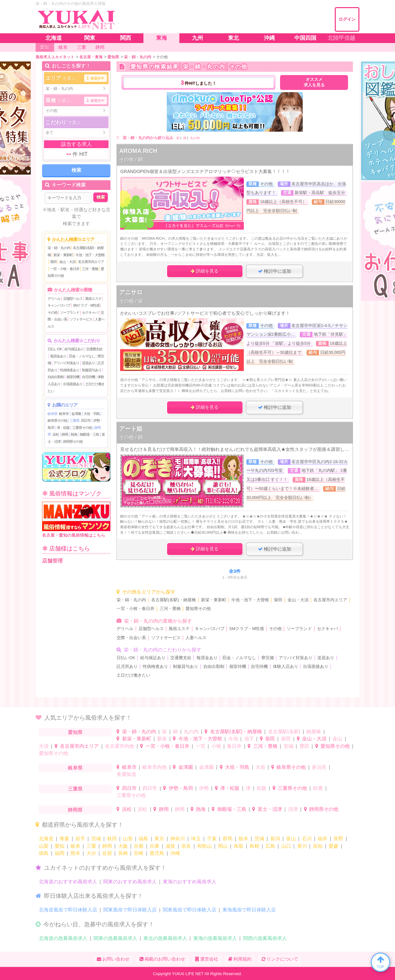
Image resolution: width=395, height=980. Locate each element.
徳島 (44, 853)
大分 (91, 853)
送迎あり (88, 363)
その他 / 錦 (131, 159)
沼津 (293, 809)
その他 (52, 312)
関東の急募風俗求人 (115, 938)
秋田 (112, 838)
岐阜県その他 (57, 420)
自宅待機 (88, 377)
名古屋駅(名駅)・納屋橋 (174, 600)
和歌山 (204, 846)
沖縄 (175, 853)
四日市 (86, 420)
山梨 (44, 846)
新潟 (275, 838)
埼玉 (196, 838)
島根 (254, 846)
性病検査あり (70, 370)
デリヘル (54, 299)
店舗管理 (52, 561)
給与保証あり (74, 349)
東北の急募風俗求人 (165, 938)
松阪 (262, 788)
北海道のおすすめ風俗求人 (68, 882)
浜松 (56, 434)
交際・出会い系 (131, 638)
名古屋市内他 (119, 746)
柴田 (53, 262)
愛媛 (333, 846)
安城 (288, 746)
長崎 (123, 853)
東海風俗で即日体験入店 (249, 910)
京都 (139, 846)
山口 (286, 846)
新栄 (162, 739)
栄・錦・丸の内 (59, 248)
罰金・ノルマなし (82, 356)
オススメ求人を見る (314, 82)
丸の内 (195, 138)
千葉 (212, 838)
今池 (233, 739)
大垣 (260, 767)
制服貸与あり (92, 370)
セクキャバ (90, 312)
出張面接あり (73, 384)
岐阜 (75, 846)
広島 (270, 846)
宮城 (96, 838)
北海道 (46, 838)
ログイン (347, 19)
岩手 (80, 838)
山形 (128, 838)
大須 (44, 746)
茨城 (259, 838)
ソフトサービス (81, 319)
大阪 (123, 846)
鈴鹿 (318, 788)
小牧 (216, 746)
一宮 (200, 746)
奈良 (186, 846)
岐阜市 (64, 414)
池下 (249, 739)
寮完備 (268, 658)
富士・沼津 (270, 809)
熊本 (75, 853)
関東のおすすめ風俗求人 (130, 882)
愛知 (60, 846)
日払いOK (55, 349)
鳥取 (239, 846)
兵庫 (154, 846)
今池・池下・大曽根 (90, 255)
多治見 (319, 767)
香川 (302, 846)
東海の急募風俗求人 (215, 938)
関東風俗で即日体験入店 (130, 910)
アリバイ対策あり (66, 363)
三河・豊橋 (90, 269)
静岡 (65, 434)
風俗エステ (93, 299)
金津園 (76, 414)
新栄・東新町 (63, 255)
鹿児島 (157, 853)
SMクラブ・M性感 (86, 305)
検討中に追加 (275, 271)
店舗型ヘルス (73, 299)
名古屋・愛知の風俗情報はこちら (76, 520)
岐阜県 (52, 414)
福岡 (60, 853)
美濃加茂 (126, 774)
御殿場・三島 (89, 434)
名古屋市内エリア (91, 262)
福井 (322, 838)
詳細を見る (205, 271)
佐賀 (107, 853)
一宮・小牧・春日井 (65, 269)
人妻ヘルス (196, 638)
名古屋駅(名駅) (284, 731)
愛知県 (75, 732)
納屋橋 (314, 731)
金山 (337, 739)
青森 (64, 838)
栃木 (243, 838)
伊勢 (204, 788)
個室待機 (73, 377)
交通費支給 (94, 349)
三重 (91, 846)
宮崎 (139, 853)
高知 (318, 846)
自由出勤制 (56, 377)
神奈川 (178, 838)
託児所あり (127, 667)
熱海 (74, 434)
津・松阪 (63, 428)
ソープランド (70, 312)
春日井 (234, 746)
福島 (143, 838)
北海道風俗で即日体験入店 (68, 910)
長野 (338, 838)
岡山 (223, 846)
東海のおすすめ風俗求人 (190, 882)
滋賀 (170, 846)
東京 (159, 838)
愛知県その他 (198, 609)
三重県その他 (82, 428)
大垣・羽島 (92, 414)
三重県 (74, 420)
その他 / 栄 (131, 301)
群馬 (228, 838)
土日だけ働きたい (133, 675)
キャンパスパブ (59, 305)
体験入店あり (286, 667)
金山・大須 (67, 262)
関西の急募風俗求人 (265, 938)
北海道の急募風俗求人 (63, 938)
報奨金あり (58, 356)
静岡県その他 (73, 441)
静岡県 (75, 810)
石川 (307, 838)
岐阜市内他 (155, 767)
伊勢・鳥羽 (181, 788)
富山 (291, 838)
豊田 (304, 746)
